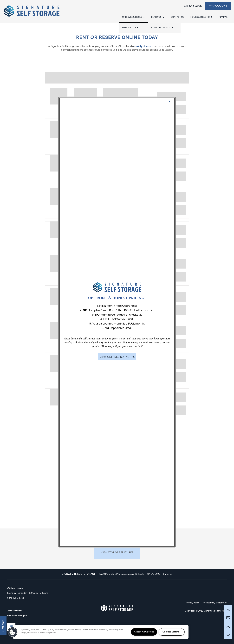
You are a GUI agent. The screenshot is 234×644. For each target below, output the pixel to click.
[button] (117, 357)
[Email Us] (228, 618)
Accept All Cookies (144, 632)
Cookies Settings (172, 632)
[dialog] (117, 322)
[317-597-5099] (228, 609)
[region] (101, 632)
